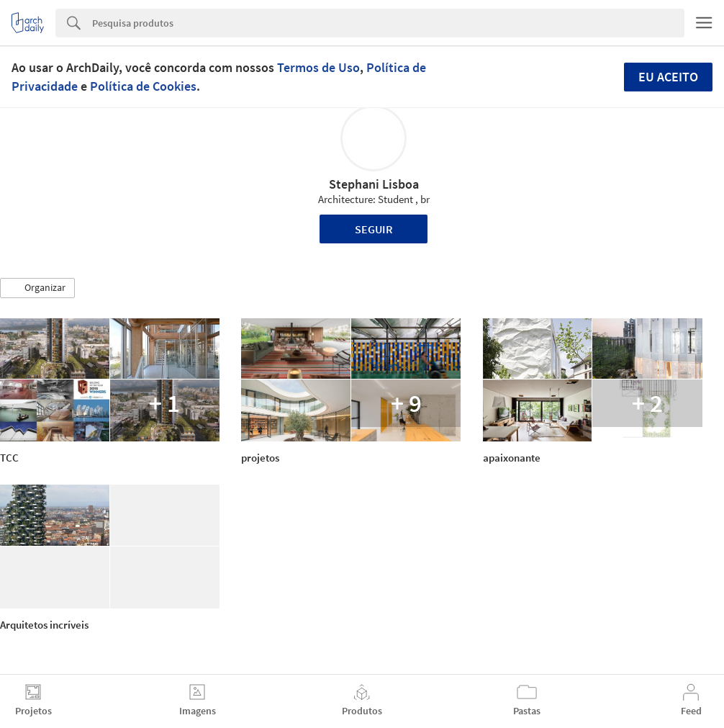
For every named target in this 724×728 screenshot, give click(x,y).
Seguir (374, 229)
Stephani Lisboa (374, 184)
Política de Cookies (143, 86)
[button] (37, 288)
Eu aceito (668, 77)
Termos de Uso (318, 67)
